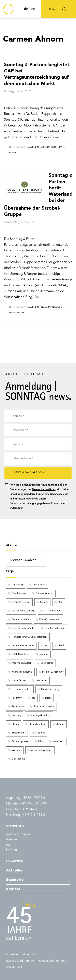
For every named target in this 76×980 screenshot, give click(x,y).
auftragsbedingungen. (53, 961)
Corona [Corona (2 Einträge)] (44, 602)
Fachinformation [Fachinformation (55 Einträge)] (21, 620)
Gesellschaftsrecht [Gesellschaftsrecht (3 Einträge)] (55, 628)
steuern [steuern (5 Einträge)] (60, 724)
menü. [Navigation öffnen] (50, 9)
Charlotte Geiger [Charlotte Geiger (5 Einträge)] (21, 602)
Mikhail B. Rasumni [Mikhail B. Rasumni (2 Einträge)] (22, 672)
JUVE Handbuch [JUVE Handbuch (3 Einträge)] (21, 654)
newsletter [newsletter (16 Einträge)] (42, 681)
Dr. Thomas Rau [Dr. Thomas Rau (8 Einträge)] (52, 611)
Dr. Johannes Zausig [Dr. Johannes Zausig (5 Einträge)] (23, 611)
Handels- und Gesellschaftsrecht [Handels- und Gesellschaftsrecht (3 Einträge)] (30, 637)
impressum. (14, 955)
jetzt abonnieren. (29, 472)
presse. (13, 153)
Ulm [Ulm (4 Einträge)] (41, 742)
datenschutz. (31, 955)
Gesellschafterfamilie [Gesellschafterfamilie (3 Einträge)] (23, 628)
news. (61, 147)
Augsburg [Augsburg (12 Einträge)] (17, 585)
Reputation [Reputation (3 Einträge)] (18, 707)
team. (10, 845)
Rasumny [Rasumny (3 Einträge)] (17, 698)
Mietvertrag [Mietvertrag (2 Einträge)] (47, 663)
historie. (12, 840)
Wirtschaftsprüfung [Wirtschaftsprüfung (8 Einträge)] (42, 750)
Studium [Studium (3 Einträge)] (40, 733)
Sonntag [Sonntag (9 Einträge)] (16, 715)
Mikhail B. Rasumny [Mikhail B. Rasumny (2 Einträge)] (53, 672)
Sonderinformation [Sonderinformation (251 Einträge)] (44, 707)
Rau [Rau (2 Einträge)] (33, 698)
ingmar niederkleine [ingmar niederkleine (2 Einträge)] (23, 646)
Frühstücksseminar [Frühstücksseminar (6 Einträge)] (49, 620)
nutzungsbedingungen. (21, 961)
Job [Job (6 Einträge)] (46, 646)
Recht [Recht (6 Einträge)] (48, 698)
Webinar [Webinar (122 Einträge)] (17, 750)
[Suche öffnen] (64, 9)
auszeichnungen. (18, 834)
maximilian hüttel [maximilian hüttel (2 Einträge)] (21, 663)
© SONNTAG (15, 967)
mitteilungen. (48, 147)
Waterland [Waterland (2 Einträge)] (58, 742)
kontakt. (12, 850)
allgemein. (33, 147)
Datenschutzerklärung (44, 490)
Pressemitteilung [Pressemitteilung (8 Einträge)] (50, 689)
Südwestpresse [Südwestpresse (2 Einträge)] (20, 742)
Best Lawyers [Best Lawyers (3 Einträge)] (19, 593)
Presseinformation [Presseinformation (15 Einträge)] (22, 689)
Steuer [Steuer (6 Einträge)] (15, 724)
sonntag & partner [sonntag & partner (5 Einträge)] (41, 715)
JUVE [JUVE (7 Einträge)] (61, 646)
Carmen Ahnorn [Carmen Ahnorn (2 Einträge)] (44, 593)
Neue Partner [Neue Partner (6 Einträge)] (19, 681)
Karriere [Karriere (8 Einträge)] (44, 654)
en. (34, 9)
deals (44, 307)
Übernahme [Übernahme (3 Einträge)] (18, 759)
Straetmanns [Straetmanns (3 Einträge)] (19, 733)
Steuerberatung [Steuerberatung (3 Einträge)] (38, 724)
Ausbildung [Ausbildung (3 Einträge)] (39, 585)
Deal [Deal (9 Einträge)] (60, 602)
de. (26, 9)
